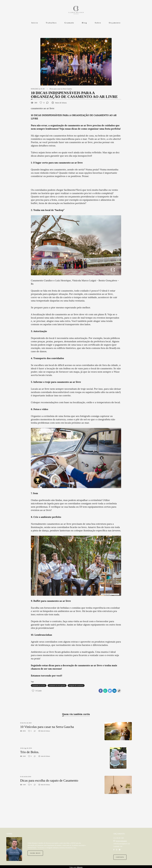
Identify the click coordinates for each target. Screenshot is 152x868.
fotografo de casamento (76, 685)
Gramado (69, 23)
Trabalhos (51, 23)
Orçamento (115, 23)
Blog (85, 23)
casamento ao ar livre (39, 685)
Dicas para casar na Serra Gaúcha (61, 89)
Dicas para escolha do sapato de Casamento (49, 780)
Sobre (98, 23)
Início (35, 23)
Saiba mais (35, 852)
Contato (120, 856)
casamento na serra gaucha (57, 685)
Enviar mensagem (121, 840)
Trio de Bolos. (30, 752)
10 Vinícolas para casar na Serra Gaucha (47, 727)
